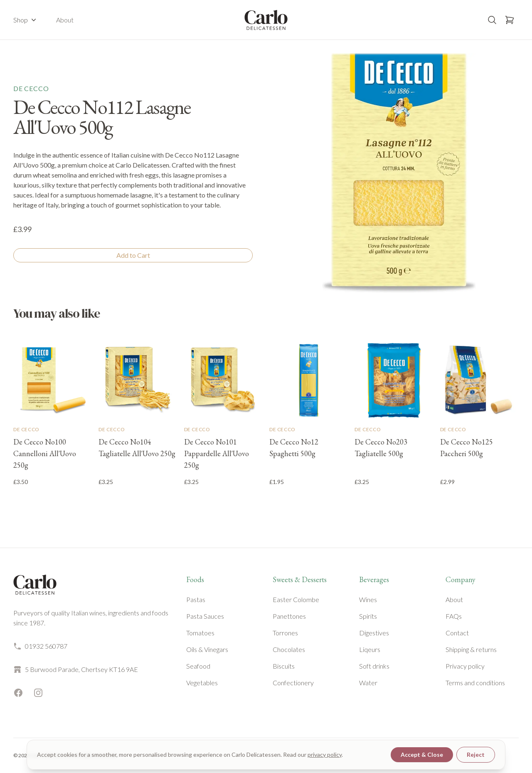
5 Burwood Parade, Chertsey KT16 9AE (76, 669)
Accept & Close (422, 754)
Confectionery (293, 683)
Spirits (368, 616)
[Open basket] (510, 20)
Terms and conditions (475, 683)
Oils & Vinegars (207, 649)
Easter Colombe (296, 599)
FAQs (454, 616)
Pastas (196, 599)
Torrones (285, 633)
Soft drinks (374, 666)
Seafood (198, 666)
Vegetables (202, 683)
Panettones (289, 616)
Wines (368, 599)
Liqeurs (370, 649)
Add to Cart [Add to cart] (133, 255)
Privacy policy (465, 666)
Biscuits (284, 666)
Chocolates (289, 649)
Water (368, 683)
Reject (476, 754)
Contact (457, 633)
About (65, 20)
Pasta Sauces (205, 616)
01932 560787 (40, 646)
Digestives (374, 633)
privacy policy (325, 754)
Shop (26, 20)
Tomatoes (200, 633)
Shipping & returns (471, 649)
